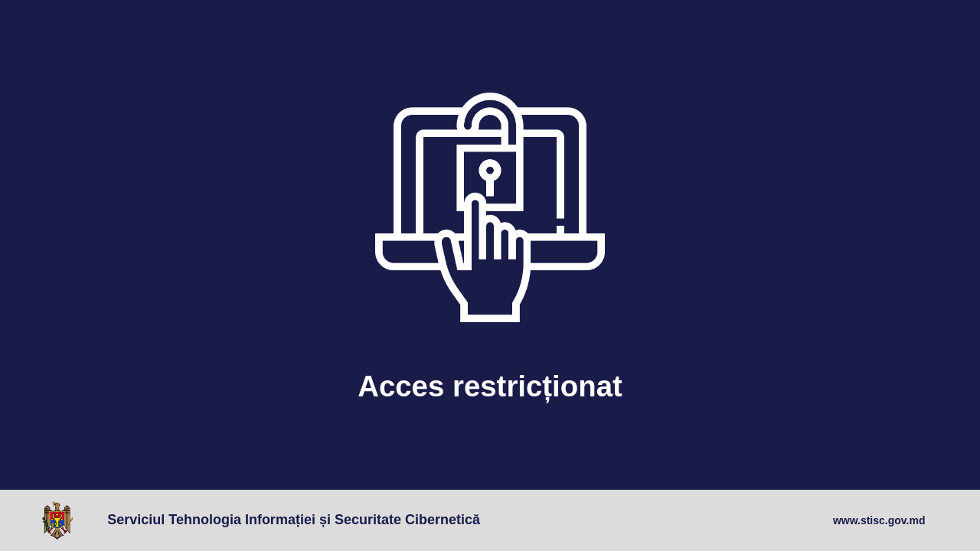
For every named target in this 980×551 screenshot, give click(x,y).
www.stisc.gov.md (879, 520)
